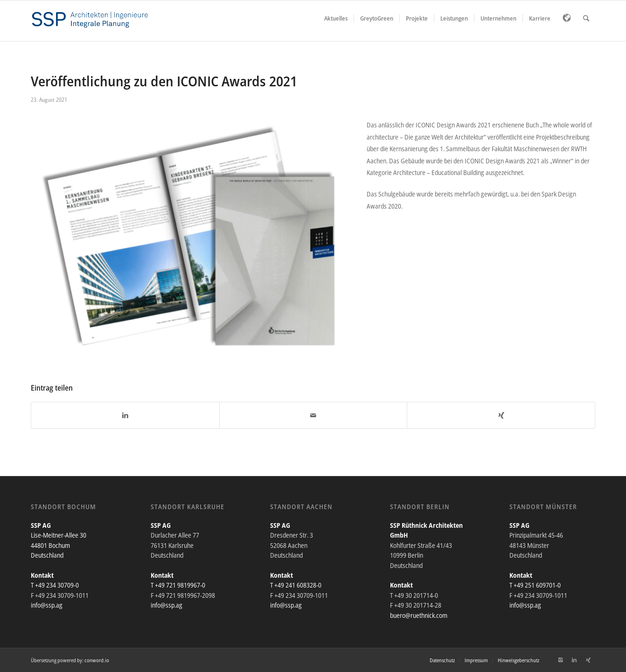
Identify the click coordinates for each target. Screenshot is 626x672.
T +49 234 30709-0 (55, 585)
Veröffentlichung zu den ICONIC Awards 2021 (164, 81)
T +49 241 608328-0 (296, 585)
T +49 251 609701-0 (535, 585)
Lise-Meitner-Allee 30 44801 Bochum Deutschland (59, 545)
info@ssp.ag (47, 605)
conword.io (97, 660)
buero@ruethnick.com (419, 615)
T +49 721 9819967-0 (178, 585)
